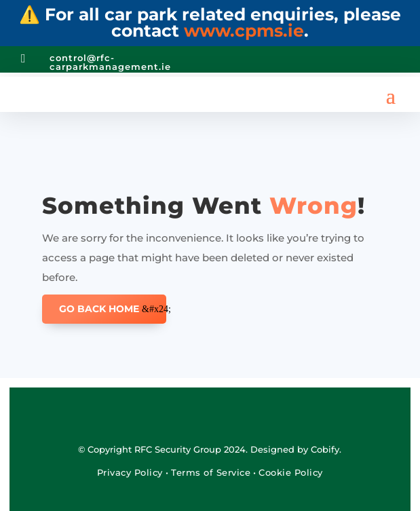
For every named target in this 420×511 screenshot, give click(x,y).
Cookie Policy (291, 472)
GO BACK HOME (99, 309)
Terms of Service (211, 472)
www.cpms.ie (244, 31)
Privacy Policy (132, 472)
